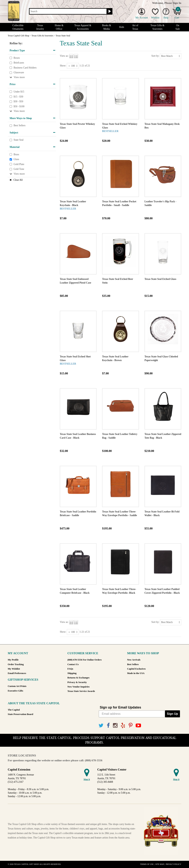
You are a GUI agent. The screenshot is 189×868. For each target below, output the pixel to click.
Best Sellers (19, 125)
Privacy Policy (173, 864)
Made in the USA (136, 673)
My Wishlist (14, 669)
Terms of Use (147, 864)
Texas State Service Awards (81, 691)
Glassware (19, 73)
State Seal (18, 140)
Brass (16, 154)
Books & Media (107, 27)
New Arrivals (134, 660)
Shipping (72, 673)
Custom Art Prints (17, 686)
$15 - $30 (18, 97)
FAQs (70, 669)
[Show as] (73, 66)
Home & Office (59, 27)
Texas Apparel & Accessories (83, 27)
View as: (64, 56)
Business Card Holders (25, 68)
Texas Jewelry (40, 27)
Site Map (160, 864)
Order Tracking (16, 664)
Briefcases (19, 63)
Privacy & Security (77, 682)
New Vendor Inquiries (78, 687)
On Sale (178, 27)
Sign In (177, 3)
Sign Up (172, 714)
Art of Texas (135, 27)
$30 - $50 (18, 101)
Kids (122, 27)
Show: (63, 66)
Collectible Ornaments (18, 27)
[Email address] (132, 714)
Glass (16, 159)
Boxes (17, 58)
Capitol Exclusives (136, 669)
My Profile (13, 660)
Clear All (18, 180)
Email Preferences (17, 673)
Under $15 (19, 92)
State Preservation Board (20, 714)
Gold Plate (19, 164)
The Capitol (14, 710)
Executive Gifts (16, 691)
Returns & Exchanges (78, 678)
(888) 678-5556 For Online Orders (84, 660)
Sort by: (155, 56)
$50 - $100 (19, 106)
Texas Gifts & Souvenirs (157, 27)
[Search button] (109, 11)
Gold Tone (19, 169)
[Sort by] (171, 56)
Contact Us (73, 664)
